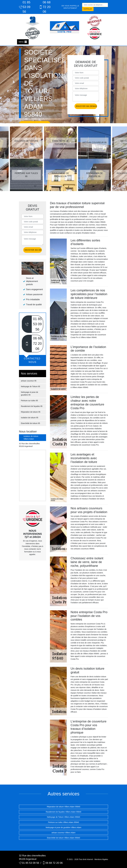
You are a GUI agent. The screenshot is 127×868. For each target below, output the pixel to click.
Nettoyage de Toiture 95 (30, 386)
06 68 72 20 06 (45, 7)
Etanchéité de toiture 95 (30, 423)
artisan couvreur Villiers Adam (64, 833)
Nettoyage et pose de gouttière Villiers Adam (63, 827)
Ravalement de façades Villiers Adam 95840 (63, 812)
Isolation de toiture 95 (30, 418)
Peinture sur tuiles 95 (29, 401)
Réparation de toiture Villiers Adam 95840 (63, 807)
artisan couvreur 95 (29, 381)
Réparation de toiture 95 (31, 412)
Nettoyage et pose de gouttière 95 (29, 394)
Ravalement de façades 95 (32, 406)
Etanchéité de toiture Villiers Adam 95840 (63, 838)
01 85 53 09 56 (25, 7)
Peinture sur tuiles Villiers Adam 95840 (63, 822)
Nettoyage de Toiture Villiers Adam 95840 (63, 817)
